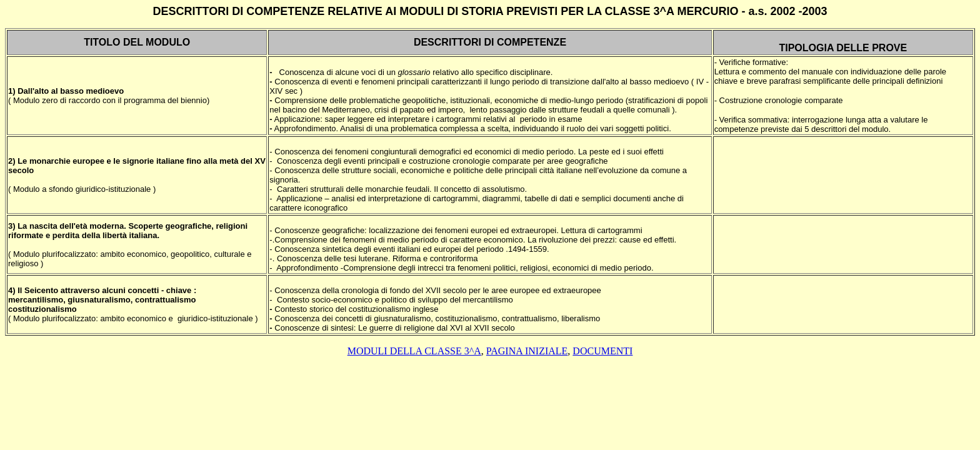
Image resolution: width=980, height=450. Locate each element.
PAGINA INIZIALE (527, 351)
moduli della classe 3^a (414, 351)
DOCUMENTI (602, 351)
